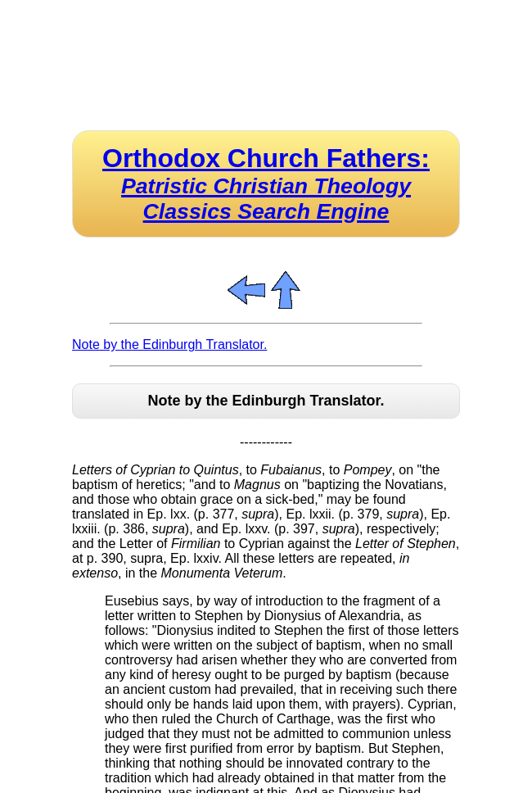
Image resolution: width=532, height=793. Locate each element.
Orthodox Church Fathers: (266, 184)
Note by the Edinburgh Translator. (169, 344)
